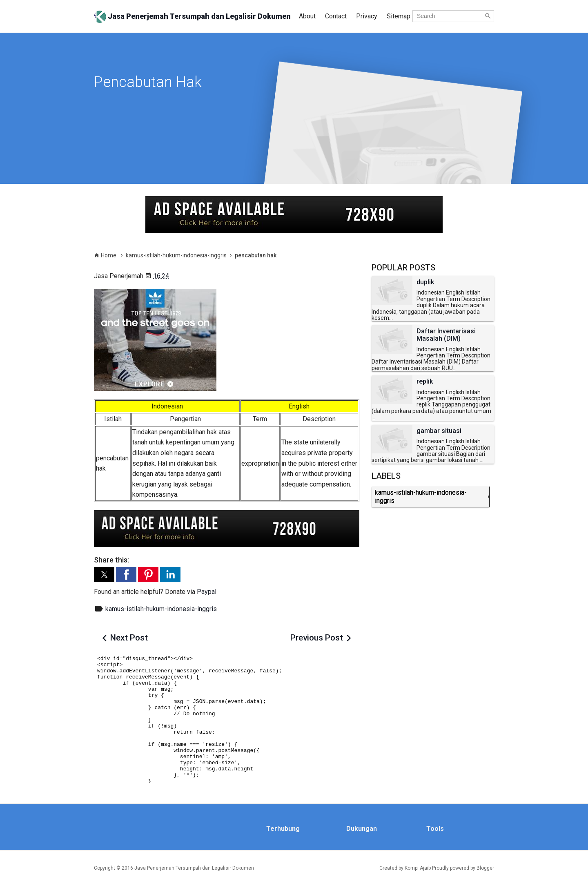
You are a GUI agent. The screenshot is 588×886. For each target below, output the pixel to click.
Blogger (485, 868)
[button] (104, 575)
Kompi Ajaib (418, 868)
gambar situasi (439, 431)
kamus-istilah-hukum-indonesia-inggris (161, 609)
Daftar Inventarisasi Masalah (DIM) (446, 335)
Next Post (129, 638)
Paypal (207, 592)
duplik (425, 282)
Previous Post (317, 638)
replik (425, 382)
